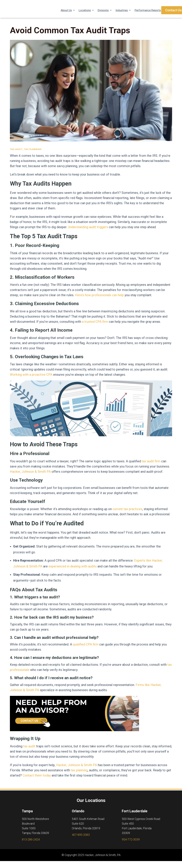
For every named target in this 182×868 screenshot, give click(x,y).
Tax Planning (33, 152)
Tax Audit (16, 152)
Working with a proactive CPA (31, 378)
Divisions (103, 10)
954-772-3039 (131, 843)
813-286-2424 (31, 843)
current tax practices (127, 512)
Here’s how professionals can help (99, 298)
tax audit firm (151, 464)
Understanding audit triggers (88, 230)
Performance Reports (148, 10)
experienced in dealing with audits (73, 570)
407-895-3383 (81, 838)
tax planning (79, 773)
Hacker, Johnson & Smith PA (30, 475)
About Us (66, 10)
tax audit (29, 749)
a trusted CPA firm (95, 325)
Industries (122, 10)
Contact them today (37, 779)
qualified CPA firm (86, 648)
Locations (85, 10)
